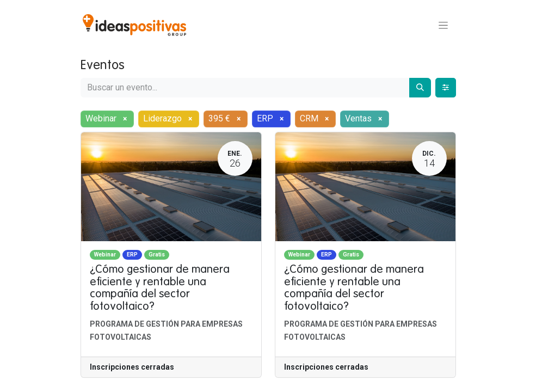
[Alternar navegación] (443, 25)
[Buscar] (420, 88)
